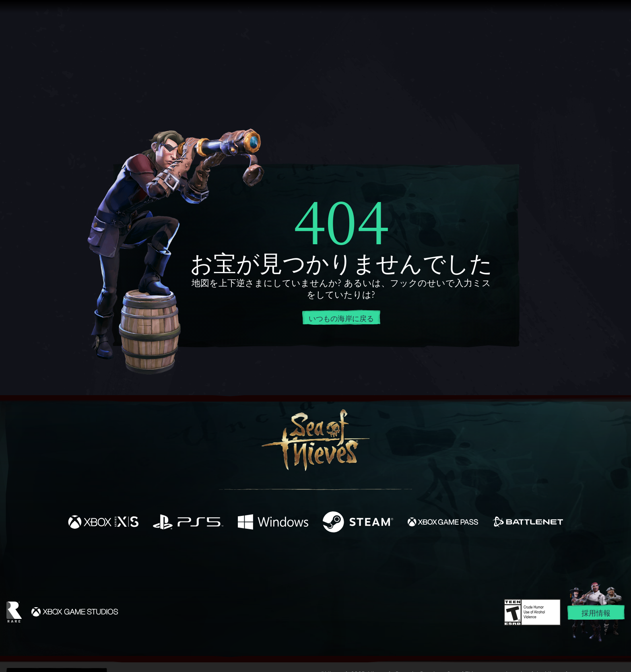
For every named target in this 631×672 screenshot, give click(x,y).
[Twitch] (279, 561)
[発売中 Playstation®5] (188, 523)
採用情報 (596, 613)
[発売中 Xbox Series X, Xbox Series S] (103, 523)
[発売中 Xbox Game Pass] (443, 523)
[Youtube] (313, 561)
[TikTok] (371, 561)
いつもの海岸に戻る (341, 318)
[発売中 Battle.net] (528, 523)
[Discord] (348, 563)
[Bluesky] (393, 562)
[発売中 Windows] (273, 523)
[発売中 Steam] (358, 523)
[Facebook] (235, 560)
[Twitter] (256, 561)
